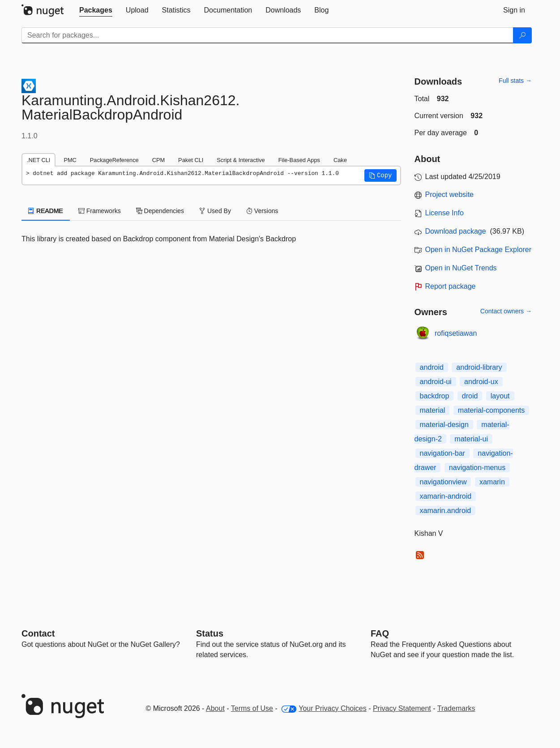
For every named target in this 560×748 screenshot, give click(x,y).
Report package (451, 286)
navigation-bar (442, 453)
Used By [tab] (215, 211)
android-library (479, 367)
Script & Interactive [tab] (241, 160)
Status (210, 633)
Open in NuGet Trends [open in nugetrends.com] (461, 268)
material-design (444, 425)
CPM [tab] (158, 160)
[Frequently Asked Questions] (380, 633)
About (215, 708)
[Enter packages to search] (267, 35)
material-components (491, 410)
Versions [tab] (262, 211)
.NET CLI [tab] (38, 160)
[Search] (522, 35)
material (433, 410)
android (432, 367)
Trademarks (456, 708)
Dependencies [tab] (160, 211)
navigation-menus (477, 468)
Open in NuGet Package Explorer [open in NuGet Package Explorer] (478, 250)
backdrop (435, 396)
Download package (456, 231)
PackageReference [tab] (114, 160)
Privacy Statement (402, 708)
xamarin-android (446, 496)
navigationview (443, 482)
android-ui (436, 382)
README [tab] (46, 211)
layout (500, 396)
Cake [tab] (340, 160)
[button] (380, 175)
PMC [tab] (70, 160)
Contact (38, 633)
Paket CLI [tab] (191, 160)
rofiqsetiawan (456, 333)
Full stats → (515, 81)
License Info (445, 213)
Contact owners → (506, 311)
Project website (450, 194)
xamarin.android (446, 511)
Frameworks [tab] (100, 211)
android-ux (481, 382)
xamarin (492, 482)
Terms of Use (252, 708)
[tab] (96, 10)
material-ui (471, 439)
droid (470, 396)
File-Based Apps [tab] (299, 160)
